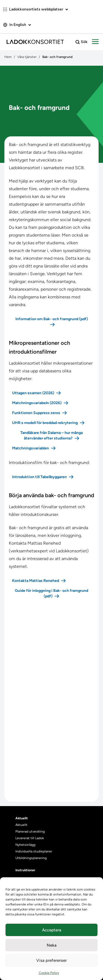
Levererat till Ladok (30, 838)
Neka (52, 945)
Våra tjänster (27, 57)
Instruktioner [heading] (25, 870)
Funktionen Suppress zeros (36, 413)
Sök (82, 42)
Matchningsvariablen (30, 448)
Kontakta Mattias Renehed (36, 581)
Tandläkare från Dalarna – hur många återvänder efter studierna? (51, 435)
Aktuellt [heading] (22, 818)
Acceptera (52, 930)
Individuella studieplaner (34, 851)
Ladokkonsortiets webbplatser (36, 9)
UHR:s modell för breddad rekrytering (45, 423)
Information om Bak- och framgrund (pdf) (52, 319)
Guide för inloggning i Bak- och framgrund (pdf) (51, 593)
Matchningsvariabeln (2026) (37, 403)
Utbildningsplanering (31, 858)
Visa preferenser (51, 960)
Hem (8, 57)
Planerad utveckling (30, 831)
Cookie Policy (49, 973)
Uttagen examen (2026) (33, 393)
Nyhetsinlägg (25, 845)
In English (17, 25)
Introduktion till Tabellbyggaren (39, 477)
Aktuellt (21, 825)
